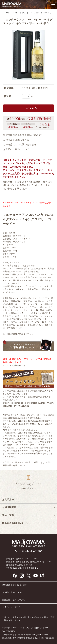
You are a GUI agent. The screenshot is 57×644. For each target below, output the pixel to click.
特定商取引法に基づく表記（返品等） (23, 135)
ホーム (7, 13)
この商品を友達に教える (16, 140)
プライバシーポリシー (13, 607)
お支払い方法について (13, 592)
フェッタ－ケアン (43, 13)
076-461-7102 (31, 551)
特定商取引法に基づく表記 (15, 585)
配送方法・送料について (14, 600)
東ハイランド (22, 13)
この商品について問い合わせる (20, 145)
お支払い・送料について (16, 149)
